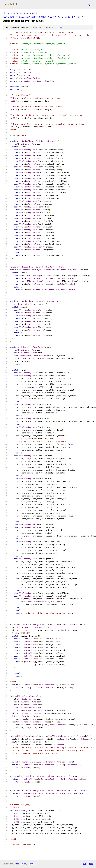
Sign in (90, 4)
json (91, 864)
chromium (9, 13)
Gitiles (16, 864)
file (59, 27)
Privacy (24, 864)
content (69, 17)
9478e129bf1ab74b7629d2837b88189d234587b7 (31, 17)
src (34, 13)
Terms (32, 864)
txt (85, 864)
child (78, 17)
